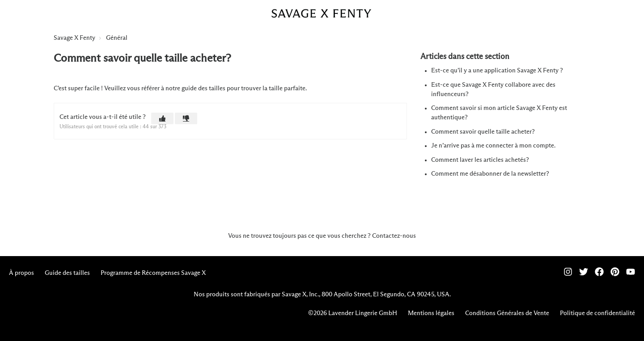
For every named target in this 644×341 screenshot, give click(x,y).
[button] (162, 118)
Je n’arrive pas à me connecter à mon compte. (493, 146)
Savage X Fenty (74, 38)
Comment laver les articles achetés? (480, 160)
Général (117, 38)
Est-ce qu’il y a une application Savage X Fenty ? (497, 71)
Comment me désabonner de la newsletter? (490, 174)
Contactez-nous (394, 236)
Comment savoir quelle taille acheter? (483, 132)
